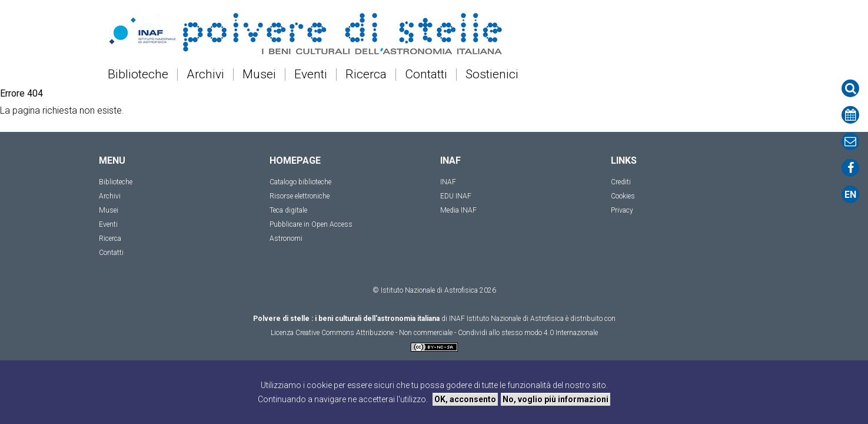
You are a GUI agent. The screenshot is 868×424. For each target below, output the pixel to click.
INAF (448, 182)
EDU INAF (456, 196)
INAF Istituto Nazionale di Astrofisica (506, 319)
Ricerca (366, 74)
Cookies (623, 196)
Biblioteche (138, 74)
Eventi (311, 74)
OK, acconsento (465, 399)
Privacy (622, 210)
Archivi (205, 74)
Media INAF (458, 210)
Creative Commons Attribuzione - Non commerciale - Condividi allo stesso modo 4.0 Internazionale (447, 333)
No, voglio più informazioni (556, 399)
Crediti (621, 182)
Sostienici (492, 74)
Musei (259, 74)
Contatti (426, 74)
